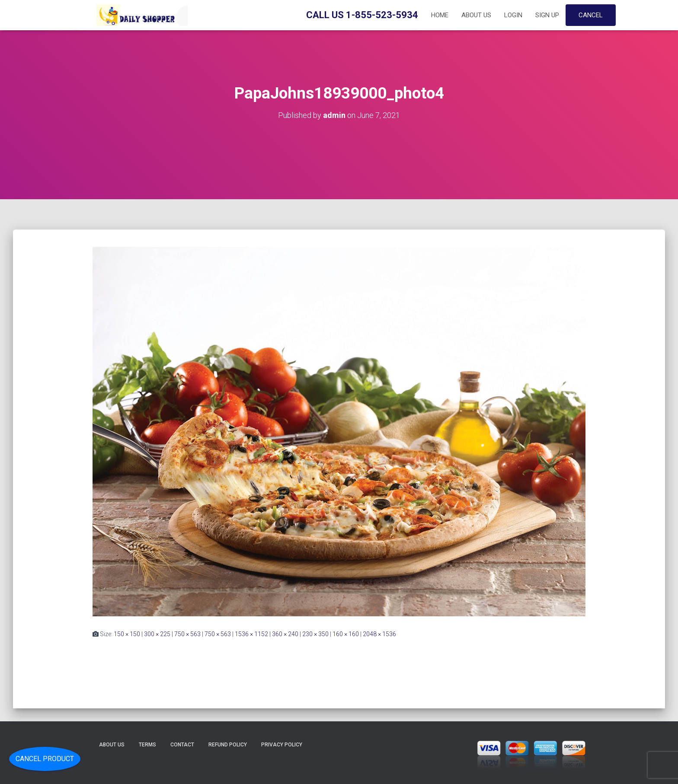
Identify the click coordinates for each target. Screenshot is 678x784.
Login (513, 15)
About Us (476, 15)
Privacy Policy (282, 745)
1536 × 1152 (251, 634)
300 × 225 (157, 634)
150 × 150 (127, 634)
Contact (182, 745)
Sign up (547, 15)
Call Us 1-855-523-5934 (362, 15)
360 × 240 (285, 634)
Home (440, 15)
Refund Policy (228, 745)
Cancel (591, 15)
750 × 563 (187, 634)
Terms (147, 745)
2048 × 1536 (379, 634)
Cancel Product (45, 759)
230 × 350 (315, 634)
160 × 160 (346, 634)
